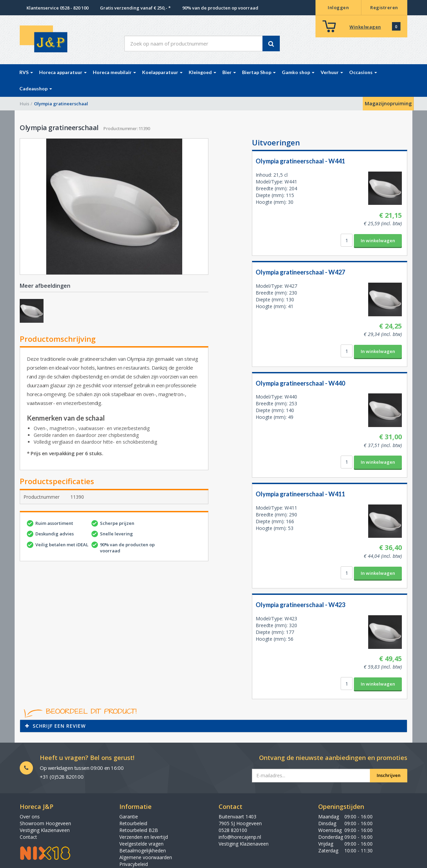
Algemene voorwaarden (146, 857)
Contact (28, 837)
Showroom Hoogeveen (45, 823)
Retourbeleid (133, 823)
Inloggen (338, 7)
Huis (24, 104)
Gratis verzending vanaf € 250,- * (135, 8)
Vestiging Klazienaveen (45, 830)
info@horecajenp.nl (240, 837)
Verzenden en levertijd (144, 837)
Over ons (30, 817)
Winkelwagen (365, 27)
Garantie (129, 817)
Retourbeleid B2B (139, 830)
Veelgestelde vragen (141, 844)
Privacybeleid (134, 864)
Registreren (384, 7)
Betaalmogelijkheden (143, 851)
